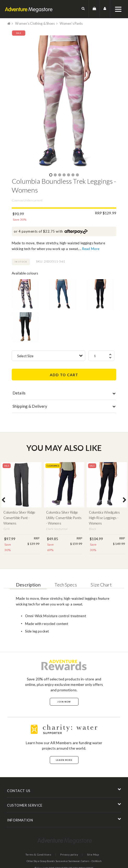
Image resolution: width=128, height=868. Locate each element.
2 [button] (55, 175)
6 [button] (73, 175)
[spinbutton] (101, 355)
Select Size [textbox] (25, 356)
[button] (83, 9)
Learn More (64, 760)
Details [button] (19, 393)
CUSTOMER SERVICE (25, 805)
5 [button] (68, 175)
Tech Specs (65, 584)
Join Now (64, 701)
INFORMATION (20, 820)
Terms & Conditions (38, 854)
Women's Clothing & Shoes (36, 23)
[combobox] (48, 355)
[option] (64, 103)
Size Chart (102, 584)
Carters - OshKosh (91, 861)
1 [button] (51, 175)
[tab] (64, 394)
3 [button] (59, 175)
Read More (91, 249)
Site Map (93, 854)
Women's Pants (74, 23)
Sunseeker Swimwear (68, 861)
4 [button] (64, 175)
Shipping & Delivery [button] (30, 406)
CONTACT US (19, 790)
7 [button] (77, 175)
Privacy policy (69, 854)
